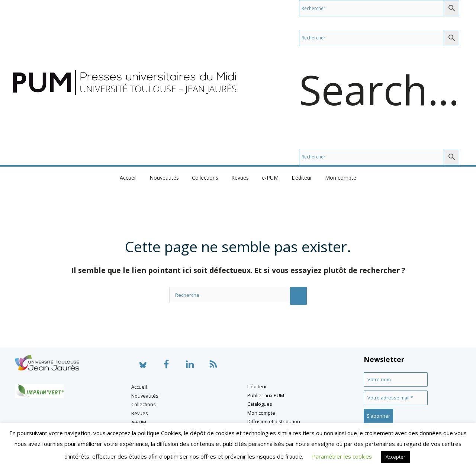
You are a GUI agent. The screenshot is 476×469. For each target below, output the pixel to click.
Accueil (136, 178)
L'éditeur (257, 386)
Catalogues (260, 404)
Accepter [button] (395, 457)
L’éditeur (297, 178)
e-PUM (268, 178)
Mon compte (333, 178)
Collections (208, 178)
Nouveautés (169, 178)
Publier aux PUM (266, 395)
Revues (240, 178)
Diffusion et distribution (274, 421)
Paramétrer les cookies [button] (342, 456)
